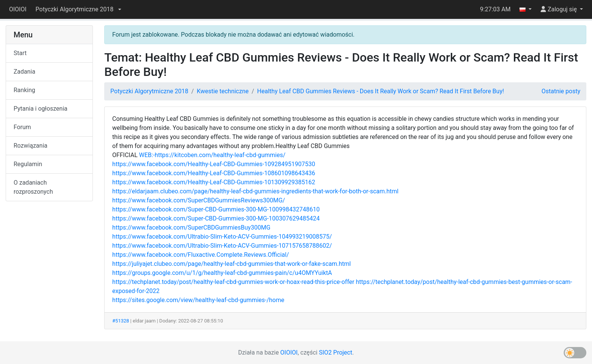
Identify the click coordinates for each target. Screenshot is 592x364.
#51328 (121, 321)
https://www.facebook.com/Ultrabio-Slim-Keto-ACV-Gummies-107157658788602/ (222, 246)
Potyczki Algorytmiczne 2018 (149, 91)
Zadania (24, 72)
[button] (78, 9)
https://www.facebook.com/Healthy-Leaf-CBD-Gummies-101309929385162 (214, 182)
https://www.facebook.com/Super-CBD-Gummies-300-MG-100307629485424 (216, 218)
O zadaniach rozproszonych (33, 187)
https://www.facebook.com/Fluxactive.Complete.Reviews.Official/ (200, 255)
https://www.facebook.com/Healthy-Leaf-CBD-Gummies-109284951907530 (214, 164)
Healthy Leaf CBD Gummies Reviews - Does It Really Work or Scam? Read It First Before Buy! (381, 91)
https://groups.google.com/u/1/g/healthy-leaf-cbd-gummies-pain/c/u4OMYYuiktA (222, 273)
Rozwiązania (30, 146)
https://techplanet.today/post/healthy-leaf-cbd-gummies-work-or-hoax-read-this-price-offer (233, 282)
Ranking (24, 90)
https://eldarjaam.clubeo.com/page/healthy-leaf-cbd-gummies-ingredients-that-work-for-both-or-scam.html (255, 191)
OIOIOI (18, 9)
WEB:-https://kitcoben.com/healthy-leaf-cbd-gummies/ (212, 155)
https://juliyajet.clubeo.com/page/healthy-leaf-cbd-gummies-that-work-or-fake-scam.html (231, 264)
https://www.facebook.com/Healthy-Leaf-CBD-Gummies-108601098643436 (214, 173)
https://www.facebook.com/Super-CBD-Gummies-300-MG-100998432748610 (216, 209)
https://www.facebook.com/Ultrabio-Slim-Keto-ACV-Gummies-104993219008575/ (222, 237)
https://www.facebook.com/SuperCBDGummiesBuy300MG (191, 227)
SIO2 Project (336, 352)
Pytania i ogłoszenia (41, 109)
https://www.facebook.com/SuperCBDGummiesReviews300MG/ (199, 200)
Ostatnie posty (561, 91)
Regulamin (28, 164)
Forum (22, 127)
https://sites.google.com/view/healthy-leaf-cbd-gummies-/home (198, 300)
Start (20, 53)
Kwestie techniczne (223, 91)
